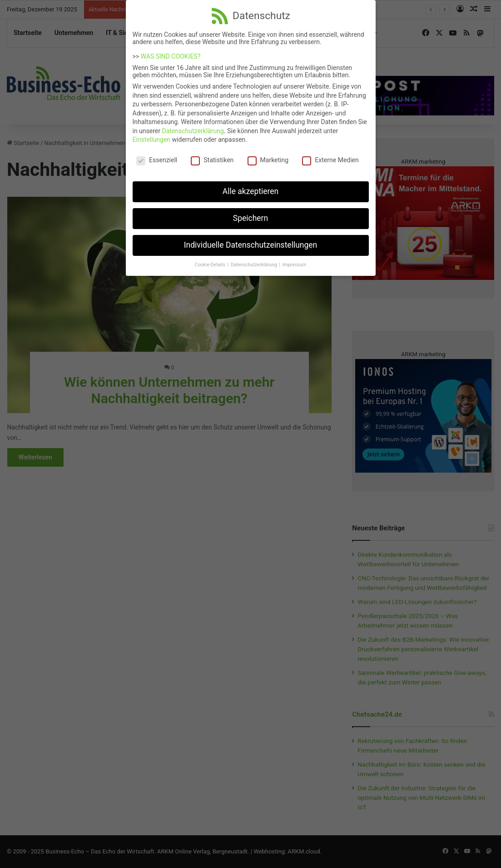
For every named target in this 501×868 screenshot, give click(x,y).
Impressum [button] (295, 259)
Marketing (268, 155)
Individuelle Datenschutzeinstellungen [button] (250, 239)
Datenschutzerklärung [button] (255, 259)
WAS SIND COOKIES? (171, 51)
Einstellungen (152, 134)
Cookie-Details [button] (211, 259)
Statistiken (212, 155)
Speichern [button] (250, 213)
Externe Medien (330, 155)
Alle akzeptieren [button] (251, 186)
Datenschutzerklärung (193, 125)
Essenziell (157, 155)
